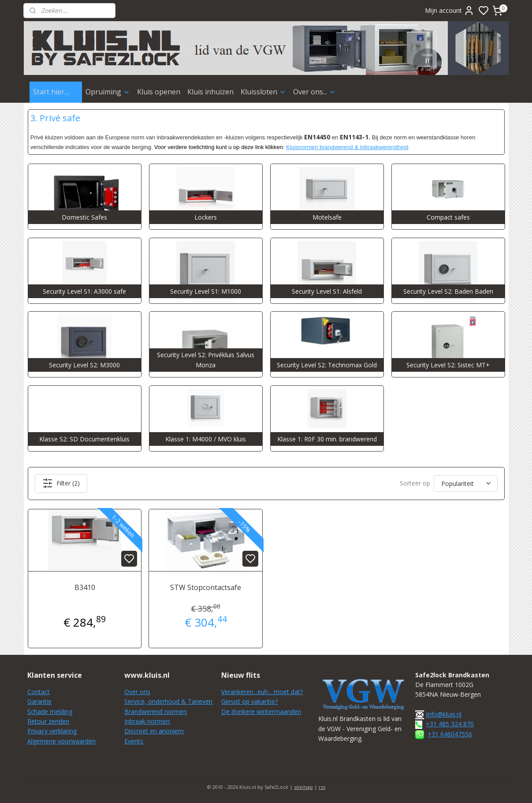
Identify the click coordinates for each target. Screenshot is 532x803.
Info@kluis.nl (444, 714)
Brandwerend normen (156, 711)
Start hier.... (56, 92)
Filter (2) (61, 483)
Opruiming (108, 92)
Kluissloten (263, 92)
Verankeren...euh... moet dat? (262, 692)
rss (322, 787)
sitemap (303, 787)
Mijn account (450, 11)
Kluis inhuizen (210, 92)
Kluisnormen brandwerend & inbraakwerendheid (347, 147)
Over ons (137, 692)
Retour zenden (48, 721)
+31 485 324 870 (450, 724)
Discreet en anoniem (154, 731)
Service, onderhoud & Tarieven (168, 701)
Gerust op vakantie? (249, 701)
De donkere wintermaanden (261, 711)
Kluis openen (159, 92)
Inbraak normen (147, 721)
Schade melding (50, 711)
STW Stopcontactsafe (206, 587)
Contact (39, 692)
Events (134, 741)
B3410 (84, 587)
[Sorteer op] (466, 484)
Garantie (39, 701)
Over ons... (314, 92)
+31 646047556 (450, 734)
